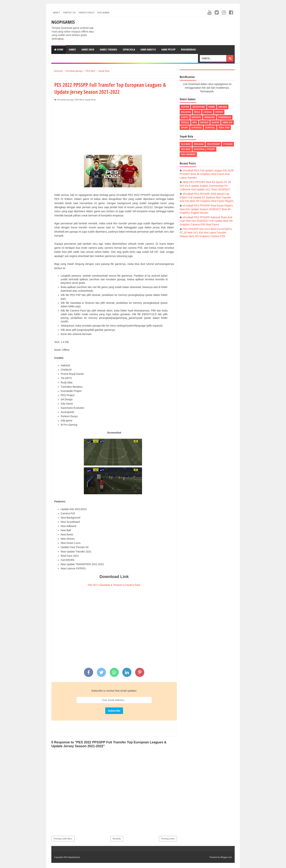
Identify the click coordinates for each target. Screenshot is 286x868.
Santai (215, 122)
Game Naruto (148, 49)
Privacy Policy (86, 12)
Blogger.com (226, 857)
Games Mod (88, 49)
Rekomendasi (188, 49)
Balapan (186, 112)
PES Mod (79, 100)
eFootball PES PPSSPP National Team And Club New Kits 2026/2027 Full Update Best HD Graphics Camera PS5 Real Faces (206, 221)
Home (59, 49)
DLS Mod (186, 144)
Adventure (199, 107)
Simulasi (227, 122)
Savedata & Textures (111, 585)
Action (185, 107)
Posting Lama (168, 839)
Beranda (117, 839)
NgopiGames (63, 22)
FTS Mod (228, 144)
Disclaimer (103, 12)
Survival (210, 128)
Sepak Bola (129, 49)
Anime (212, 107)
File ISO (92, 585)
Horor (219, 112)
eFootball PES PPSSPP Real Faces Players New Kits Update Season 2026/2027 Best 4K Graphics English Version (206, 209)
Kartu (185, 117)
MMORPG (196, 117)
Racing (204, 122)
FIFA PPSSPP (213, 144)
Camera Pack (133, 585)
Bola (197, 112)
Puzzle (185, 122)
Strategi (197, 128)
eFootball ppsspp (65, 100)
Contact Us (69, 12)
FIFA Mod (199, 144)
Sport (185, 128)
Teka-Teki (224, 128)
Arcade (223, 107)
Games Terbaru (108, 49)
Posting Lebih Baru (63, 839)
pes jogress (188, 154)
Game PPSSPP (168, 49)
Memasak (210, 117)
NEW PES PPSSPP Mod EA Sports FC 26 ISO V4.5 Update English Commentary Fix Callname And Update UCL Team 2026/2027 (205, 186)
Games (72, 49)
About (56, 12)
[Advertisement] (114, 129)
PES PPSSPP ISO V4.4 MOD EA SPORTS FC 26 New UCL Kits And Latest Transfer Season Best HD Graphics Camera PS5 (206, 233)
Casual (208, 112)
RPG (195, 122)
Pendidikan (225, 117)
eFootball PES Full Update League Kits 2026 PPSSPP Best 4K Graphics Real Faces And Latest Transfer (207, 174)
